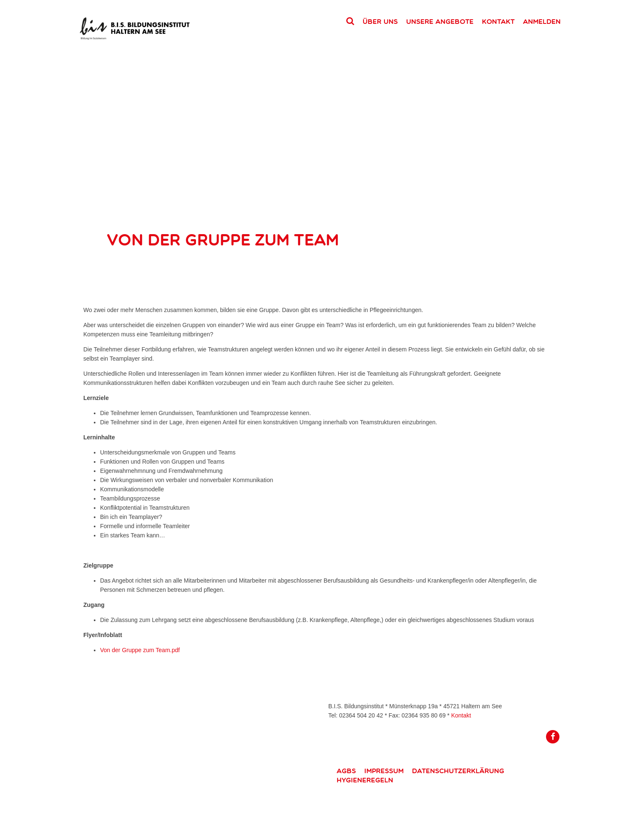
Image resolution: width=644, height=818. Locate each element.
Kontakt (498, 21)
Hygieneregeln (365, 780)
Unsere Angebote (440, 21)
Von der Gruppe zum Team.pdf (140, 650)
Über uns (380, 21)
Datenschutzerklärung (458, 771)
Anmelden (542, 21)
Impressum (384, 771)
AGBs (346, 771)
